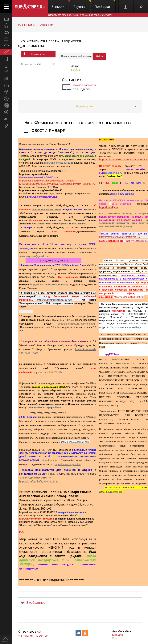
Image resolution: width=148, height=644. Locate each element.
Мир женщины (27, 25)
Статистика (73, 80)
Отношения (46, 25)
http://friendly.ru (109, 207)
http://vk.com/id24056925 (59, 163)
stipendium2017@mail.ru (68, 464)
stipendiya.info (49, 460)
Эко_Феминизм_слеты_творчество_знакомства (50, 43)
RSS (53, 64)
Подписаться (38, 54)
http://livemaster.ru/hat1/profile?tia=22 (120, 237)
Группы (82, 4)
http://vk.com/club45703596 (46, 210)
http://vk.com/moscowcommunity (49, 285)
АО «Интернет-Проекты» (33, 633)
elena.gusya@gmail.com (35, 256)
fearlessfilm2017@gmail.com (46, 408)
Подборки (105, 4)
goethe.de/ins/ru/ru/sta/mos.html (77, 324)
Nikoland (117, 635)
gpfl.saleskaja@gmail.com (75, 442)
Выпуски (61, 4)
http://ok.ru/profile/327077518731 (39, 482)
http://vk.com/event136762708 (54, 300)
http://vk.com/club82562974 (48, 372)
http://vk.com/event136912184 (37, 519)
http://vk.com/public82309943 (129, 297)
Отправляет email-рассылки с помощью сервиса (80, 15)
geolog (76, 69)
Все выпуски (84, 106)
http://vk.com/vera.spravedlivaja (124, 327)
